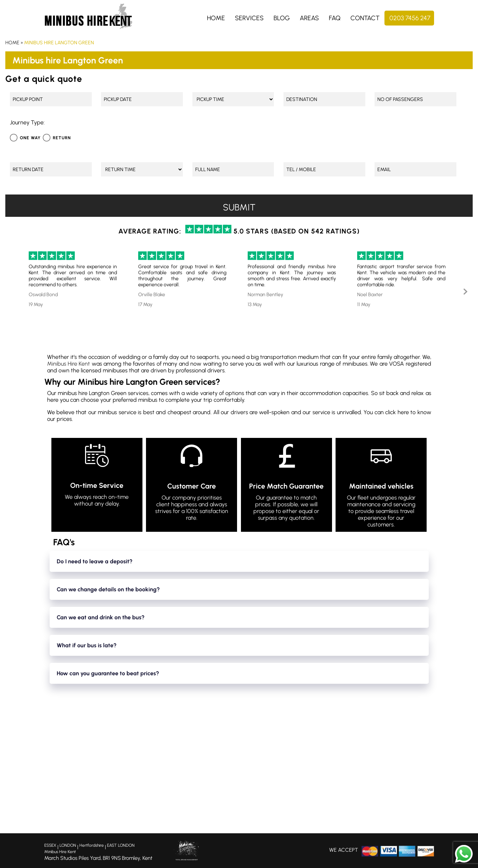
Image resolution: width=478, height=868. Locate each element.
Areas (309, 18)
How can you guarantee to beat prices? (108, 673)
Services (249, 18)
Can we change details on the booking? (108, 589)
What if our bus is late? (87, 645)
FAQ (335, 18)
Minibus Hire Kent (69, 364)
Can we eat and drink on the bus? (101, 617)
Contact (365, 18)
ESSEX (50, 845)
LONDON (68, 845)
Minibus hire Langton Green (59, 43)
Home (216, 18)
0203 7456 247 (410, 18)
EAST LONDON (121, 845)
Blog (282, 18)
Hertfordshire (92, 845)
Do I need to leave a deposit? (95, 561)
